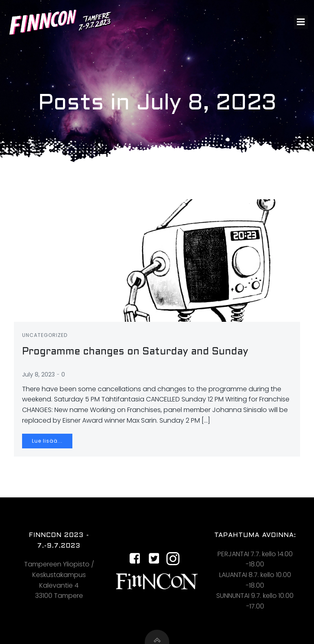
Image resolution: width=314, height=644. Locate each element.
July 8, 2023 (38, 374)
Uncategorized (45, 335)
